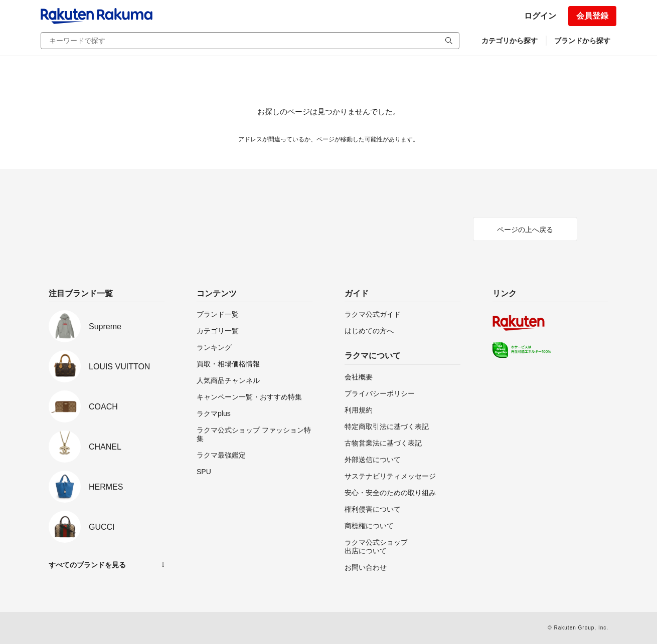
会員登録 (592, 16)
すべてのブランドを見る (87, 565)
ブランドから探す (582, 41)
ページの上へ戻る (525, 230)
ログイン (540, 16)
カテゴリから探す (510, 41)
